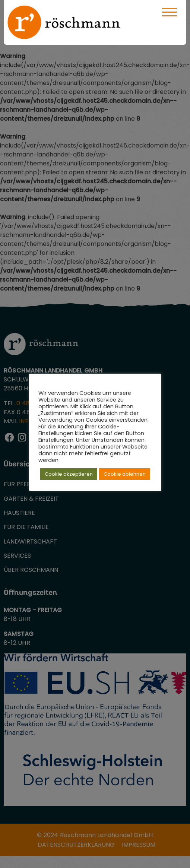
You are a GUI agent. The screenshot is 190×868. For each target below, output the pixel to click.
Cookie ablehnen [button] (125, 474)
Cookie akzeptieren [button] (69, 474)
